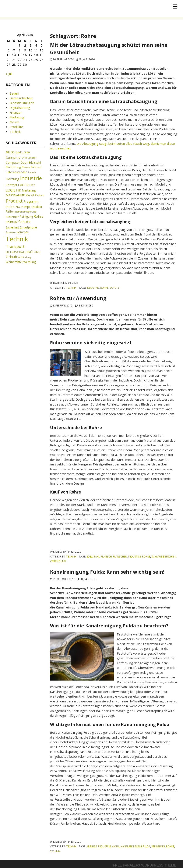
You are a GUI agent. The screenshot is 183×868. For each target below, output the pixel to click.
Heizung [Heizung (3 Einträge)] (13, 179)
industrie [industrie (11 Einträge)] (31, 178)
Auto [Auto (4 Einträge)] (10, 152)
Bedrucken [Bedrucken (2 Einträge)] (23, 152)
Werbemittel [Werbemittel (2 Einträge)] (14, 262)
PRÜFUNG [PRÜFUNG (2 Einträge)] (13, 207)
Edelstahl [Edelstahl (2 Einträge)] (35, 162)
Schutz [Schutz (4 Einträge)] (24, 222)
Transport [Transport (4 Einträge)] (15, 246)
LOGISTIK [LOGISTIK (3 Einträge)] (13, 190)
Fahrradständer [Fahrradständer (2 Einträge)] (16, 172)
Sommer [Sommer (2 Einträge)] (22, 232)
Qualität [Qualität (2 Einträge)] (37, 207)
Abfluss (92, 846)
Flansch (106, 556)
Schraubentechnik (164, 556)
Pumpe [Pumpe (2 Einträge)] (26, 207)
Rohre (104, 288)
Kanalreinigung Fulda (136, 846)
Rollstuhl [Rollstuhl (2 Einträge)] (12, 222)
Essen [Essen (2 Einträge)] (26, 167)
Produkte (16, 127)
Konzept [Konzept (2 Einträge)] (11, 185)
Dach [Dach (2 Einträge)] (24, 162)
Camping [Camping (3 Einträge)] (13, 157)
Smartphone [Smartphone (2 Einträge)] (28, 227)
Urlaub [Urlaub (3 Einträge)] (11, 257)
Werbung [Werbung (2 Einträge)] (29, 262)
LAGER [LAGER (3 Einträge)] (23, 185)
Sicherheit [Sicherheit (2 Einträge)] (12, 227)
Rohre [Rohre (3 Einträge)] (39, 216)
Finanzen (16, 112)
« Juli (9, 74)
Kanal (116, 846)
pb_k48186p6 (87, 59)
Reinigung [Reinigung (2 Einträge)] (26, 216)
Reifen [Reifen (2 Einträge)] (10, 211)
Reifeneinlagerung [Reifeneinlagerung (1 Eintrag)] (26, 212)
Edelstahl (93, 556)
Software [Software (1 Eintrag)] (11, 232)
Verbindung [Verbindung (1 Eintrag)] (24, 257)
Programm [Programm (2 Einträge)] (31, 201)
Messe (15, 122)
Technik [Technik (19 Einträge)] (17, 239)
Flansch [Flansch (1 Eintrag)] (32, 172)
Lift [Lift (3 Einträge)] (32, 185)
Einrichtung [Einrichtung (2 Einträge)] (13, 167)
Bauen (14, 93)
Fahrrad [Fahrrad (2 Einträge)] (36, 167)
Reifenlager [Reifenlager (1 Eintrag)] (12, 217)
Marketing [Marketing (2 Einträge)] (29, 190)
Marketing (17, 117)
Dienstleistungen (22, 103)
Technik (71, 288)
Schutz (114, 288)
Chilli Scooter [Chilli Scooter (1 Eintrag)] (29, 158)
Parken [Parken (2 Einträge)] (40, 195)
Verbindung (58, 561)
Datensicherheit (21, 98)
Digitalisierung (20, 108)
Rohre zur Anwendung (78, 298)
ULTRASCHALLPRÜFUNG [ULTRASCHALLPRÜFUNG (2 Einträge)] (23, 252)
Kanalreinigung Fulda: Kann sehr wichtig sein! (107, 572)
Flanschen (120, 556)
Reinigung (158, 846)
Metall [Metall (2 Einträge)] (30, 195)
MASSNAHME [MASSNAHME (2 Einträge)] (15, 195)
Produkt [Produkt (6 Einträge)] (14, 201)
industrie (93, 288)
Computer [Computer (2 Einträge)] (13, 162)
